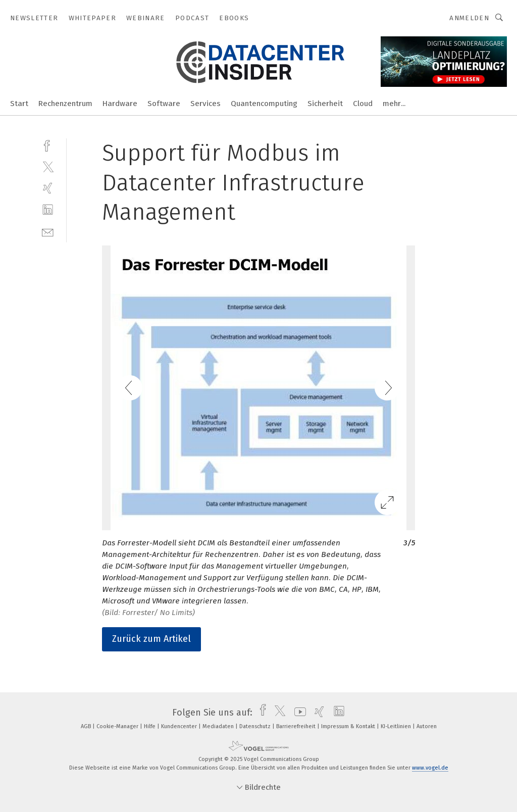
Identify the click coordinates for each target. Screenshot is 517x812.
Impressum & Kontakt (349, 726)
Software (164, 104)
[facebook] (48, 145)
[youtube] (298, 713)
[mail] (48, 232)
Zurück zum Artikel (151, 639)
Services (205, 104)
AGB (87, 726)
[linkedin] (48, 210)
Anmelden (469, 18)
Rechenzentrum (65, 104)
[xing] (48, 188)
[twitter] (48, 166)
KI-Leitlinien (397, 726)
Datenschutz (256, 726)
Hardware (120, 104)
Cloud (363, 104)
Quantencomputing (264, 104)
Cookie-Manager (118, 726)
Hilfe (150, 726)
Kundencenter (180, 726)
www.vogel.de (430, 768)
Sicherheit (325, 104)
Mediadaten (219, 726)
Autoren (427, 726)
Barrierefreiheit (297, 726)
